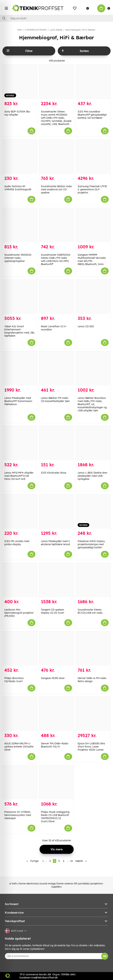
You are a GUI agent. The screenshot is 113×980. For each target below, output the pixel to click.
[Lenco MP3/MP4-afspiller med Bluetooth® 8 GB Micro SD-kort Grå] (20, 443)
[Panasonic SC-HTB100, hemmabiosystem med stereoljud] (20, 782)
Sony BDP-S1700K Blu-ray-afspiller (18, 113)
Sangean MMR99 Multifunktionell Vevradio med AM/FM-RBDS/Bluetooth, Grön (92, 259)
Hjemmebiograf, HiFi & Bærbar (80, 30)
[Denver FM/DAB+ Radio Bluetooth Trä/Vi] (56, 714)
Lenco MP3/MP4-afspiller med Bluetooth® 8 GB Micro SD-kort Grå (19, 476)
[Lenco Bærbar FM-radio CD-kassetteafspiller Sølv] (56, 368)
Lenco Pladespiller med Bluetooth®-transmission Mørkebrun (18, 401)
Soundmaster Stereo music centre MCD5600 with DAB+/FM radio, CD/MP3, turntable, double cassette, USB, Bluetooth (56, 118)
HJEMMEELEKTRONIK (36, 30)
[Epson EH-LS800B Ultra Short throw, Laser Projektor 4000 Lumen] (93, 714)
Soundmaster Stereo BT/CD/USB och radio (90, 611)
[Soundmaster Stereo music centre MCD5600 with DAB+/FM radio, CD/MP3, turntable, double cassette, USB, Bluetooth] (56, 82)
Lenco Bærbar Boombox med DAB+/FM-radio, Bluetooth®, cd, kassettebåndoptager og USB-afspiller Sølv (92, 404)
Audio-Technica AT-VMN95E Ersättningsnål (18, 188)
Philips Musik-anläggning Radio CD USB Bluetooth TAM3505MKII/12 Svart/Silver (55, 817)
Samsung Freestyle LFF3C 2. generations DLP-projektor (92, 189)
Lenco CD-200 (86, 326)
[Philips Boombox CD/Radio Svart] (20, 648)
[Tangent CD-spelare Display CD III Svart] (56, 580)
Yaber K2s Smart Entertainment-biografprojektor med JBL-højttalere (20, 331)
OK (105, 956)
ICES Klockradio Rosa (54, 473)
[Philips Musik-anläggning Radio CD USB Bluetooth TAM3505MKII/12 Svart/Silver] (56, 782)
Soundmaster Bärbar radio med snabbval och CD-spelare (56, 189)
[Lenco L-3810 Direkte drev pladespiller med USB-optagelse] (93, 443)
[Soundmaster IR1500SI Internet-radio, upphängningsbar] (20, 225)
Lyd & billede (56, 30)
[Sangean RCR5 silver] (56, 648)
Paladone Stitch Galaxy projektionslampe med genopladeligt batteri (91, 544)
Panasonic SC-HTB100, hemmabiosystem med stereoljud (18, 815)
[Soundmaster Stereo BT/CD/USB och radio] (93, 580)
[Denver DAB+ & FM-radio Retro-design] (93, 648)
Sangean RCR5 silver (53, 678)
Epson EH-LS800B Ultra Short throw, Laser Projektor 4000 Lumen (91, 747)
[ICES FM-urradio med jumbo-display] (20, 512)
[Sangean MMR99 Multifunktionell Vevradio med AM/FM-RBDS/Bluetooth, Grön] (93, 225)
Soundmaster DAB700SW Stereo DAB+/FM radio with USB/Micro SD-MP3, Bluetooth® (56, 259)
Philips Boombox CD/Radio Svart (14, 680)
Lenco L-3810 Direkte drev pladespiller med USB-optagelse (93, 476)
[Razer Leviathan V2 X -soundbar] (56, 297)
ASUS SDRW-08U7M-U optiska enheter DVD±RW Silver (19, 747)
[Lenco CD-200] (93, 297)
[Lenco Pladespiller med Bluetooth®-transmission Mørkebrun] (20, 368)
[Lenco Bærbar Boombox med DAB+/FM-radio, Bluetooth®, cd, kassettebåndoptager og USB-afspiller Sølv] (93, 368)
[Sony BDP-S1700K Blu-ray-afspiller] (20, 82)
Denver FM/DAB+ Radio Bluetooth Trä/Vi (55, 745)
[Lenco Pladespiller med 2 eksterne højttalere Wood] (56, 512)
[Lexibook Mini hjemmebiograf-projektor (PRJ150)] (20, 580)
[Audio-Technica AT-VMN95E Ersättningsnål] (20, 157)
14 (71, 861)
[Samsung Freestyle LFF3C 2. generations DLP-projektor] (93, 157)
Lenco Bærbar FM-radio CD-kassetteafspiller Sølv (55, 400)
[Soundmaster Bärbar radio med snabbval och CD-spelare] (56, 157)
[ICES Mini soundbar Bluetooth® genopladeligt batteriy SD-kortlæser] (93, 82)
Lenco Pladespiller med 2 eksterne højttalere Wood (55, 543)
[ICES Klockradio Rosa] (56, 443)
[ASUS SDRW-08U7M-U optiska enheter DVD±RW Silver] (20, 714)
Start (20, 30)
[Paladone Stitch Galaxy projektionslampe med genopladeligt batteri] (93, 512)
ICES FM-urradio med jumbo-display (17, 543)
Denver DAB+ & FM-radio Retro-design (92, 680)
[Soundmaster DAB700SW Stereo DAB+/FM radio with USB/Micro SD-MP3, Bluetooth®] (56, 225)
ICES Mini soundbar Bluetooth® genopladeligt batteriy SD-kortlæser (92, 115)
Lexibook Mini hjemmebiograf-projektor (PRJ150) (19, 613)
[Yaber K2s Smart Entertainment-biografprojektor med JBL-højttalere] (20, 297)
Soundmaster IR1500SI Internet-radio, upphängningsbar (18, 258)
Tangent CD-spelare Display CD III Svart (53, 611)
